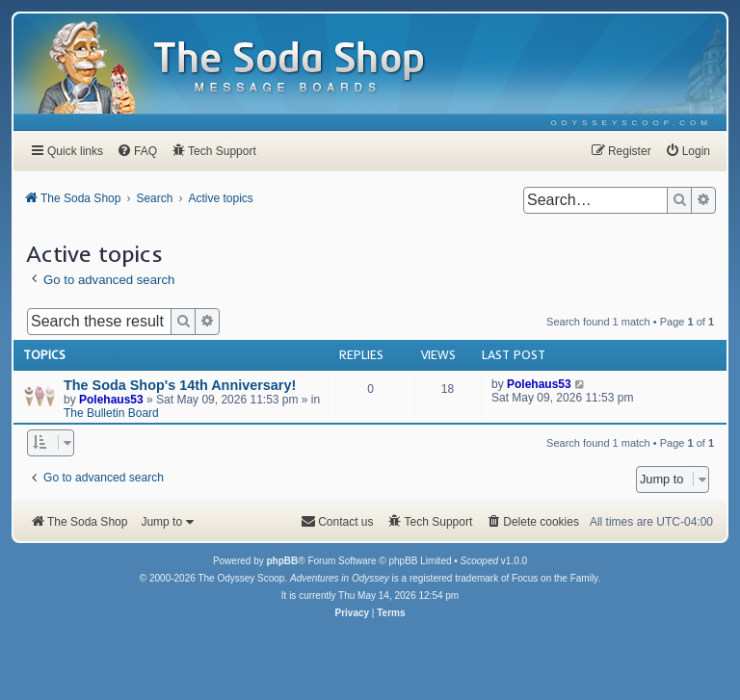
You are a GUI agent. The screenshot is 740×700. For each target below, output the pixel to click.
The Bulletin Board (111, 413)
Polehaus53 (111, 400)
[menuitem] (632, 123)
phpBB (282, 561)
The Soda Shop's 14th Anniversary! (180, 385)
